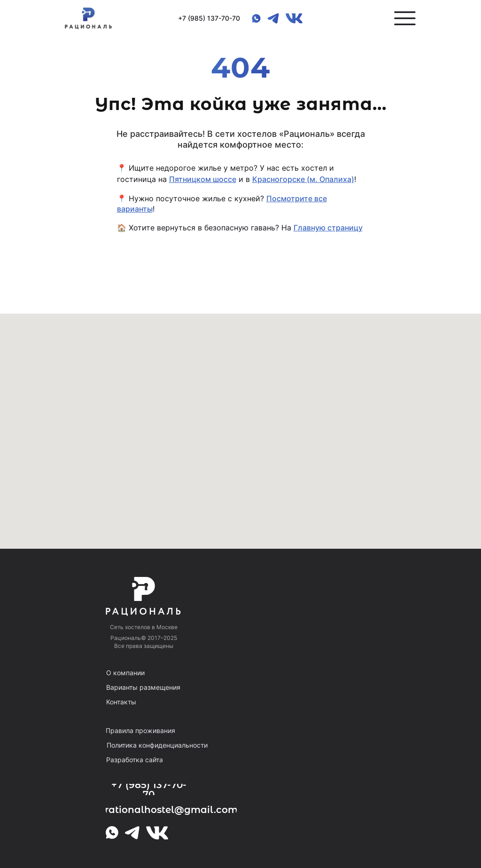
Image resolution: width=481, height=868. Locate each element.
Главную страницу (328, 228)
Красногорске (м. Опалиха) (303, 179)
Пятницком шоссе (203, 179)
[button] (405, 18)
